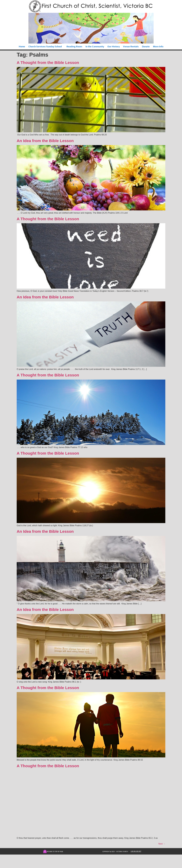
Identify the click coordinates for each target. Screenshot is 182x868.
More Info (158, 47)
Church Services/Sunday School (46, 47)
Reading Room (74, 47)
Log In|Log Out (136, 851)
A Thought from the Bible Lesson (48, 62)
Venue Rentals (131, 47)
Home (22, 47)
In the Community (95, 47)
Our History (114, 47)
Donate (146, 47)
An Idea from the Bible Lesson (45, 141)
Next (162, 844)
